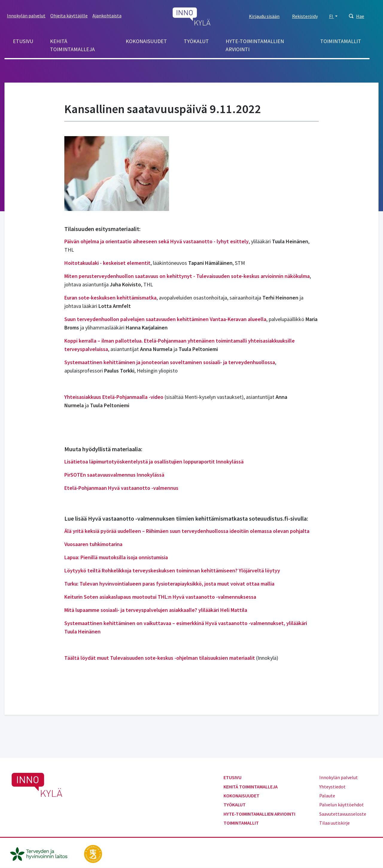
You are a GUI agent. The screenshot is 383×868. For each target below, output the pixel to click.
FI (332, 16)
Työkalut (196, 41)
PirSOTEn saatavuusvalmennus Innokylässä (114, 475)
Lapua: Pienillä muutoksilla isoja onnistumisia (116, 557)
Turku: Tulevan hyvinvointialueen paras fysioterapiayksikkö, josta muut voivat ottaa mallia (169, 584)
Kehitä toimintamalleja (72, 45)
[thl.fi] (42, 853)
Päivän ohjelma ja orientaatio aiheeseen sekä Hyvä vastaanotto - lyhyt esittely (156, 241)
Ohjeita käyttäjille (69, 16)
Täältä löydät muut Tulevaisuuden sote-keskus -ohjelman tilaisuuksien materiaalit (160, 658)
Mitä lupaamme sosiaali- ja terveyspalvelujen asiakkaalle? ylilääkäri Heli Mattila (156, 610)
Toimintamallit (341, 41)
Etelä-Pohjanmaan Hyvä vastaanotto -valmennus (121, 488)
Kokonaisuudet (146, 41)
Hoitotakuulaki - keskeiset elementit (107, 263)
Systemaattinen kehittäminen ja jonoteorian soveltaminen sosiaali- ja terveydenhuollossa (170, 362)
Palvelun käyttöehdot (342, 805)
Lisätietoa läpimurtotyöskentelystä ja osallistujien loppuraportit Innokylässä (154, 462)
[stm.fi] (93, 853)
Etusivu (23, 41)
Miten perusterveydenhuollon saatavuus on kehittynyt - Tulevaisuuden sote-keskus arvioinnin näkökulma (187, 276)
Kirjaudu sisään (264, 16)
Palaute (327, 796)
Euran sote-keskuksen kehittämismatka (110, 298)
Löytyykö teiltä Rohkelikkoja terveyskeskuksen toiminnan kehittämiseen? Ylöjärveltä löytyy (172, 570)
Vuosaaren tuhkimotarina (93, 544)
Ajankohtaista (107, 16)
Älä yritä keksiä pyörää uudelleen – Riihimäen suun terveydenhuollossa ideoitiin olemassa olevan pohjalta (187, 531)
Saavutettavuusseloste (343, 814)
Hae (360, 16)
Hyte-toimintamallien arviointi (255, 45)
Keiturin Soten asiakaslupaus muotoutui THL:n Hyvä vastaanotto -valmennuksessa (160, 597)
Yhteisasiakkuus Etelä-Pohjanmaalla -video (114, 397)
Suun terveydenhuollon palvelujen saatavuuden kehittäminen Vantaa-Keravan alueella (165, 319)
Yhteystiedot (332, 787)
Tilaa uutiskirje (335, 823)
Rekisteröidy (305, 16)
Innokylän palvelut (26, 16)
